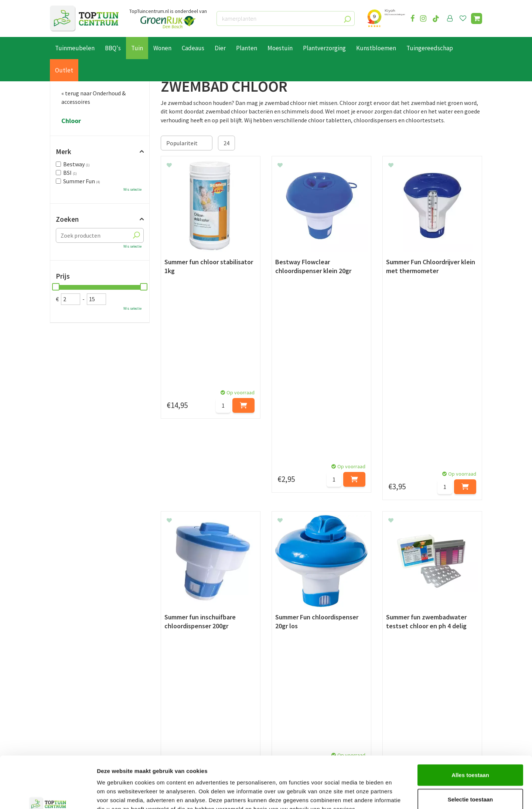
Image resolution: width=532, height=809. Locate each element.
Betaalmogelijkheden (77, 685)
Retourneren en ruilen (78, 702)
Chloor (71, 121)
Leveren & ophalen (73, 694)
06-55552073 (407, 696)
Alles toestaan (470, 730)
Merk (64, 152)
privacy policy (304, 620)
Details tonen (399, 794)
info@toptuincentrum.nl (423, 707)
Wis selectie (132, 189)
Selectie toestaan (470, 755)
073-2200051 (407, 685)
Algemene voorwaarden (80, 711)
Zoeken (67, 219)
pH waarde (209, 572)
